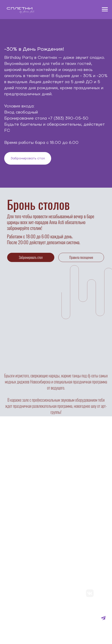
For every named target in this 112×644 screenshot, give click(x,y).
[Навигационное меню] (105, 9)
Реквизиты (17, 630)
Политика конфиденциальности (37, 608)
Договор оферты (16, 625)
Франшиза (17, 615)
